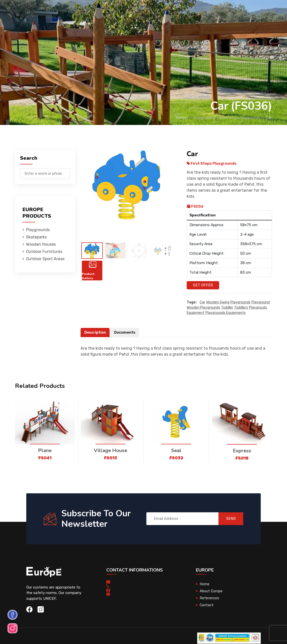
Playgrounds (64, 11)
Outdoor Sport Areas (45, 259)
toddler (227, 308)
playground (261, 302)
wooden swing (218, 302)
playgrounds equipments (226, 313)
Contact (207, 605)
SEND (228, 519)
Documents (126, 332)
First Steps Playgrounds (237, 118)
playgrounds (240, 302)
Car (202, 302)
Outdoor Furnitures (164, 11)
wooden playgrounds (203, 308)
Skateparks (93, 11)
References (210, 598)
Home (168, 118)
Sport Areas (201, 11)
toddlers (241, 308)
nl (255, 12)
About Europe (212, 591)
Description (96, 332)
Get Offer (203, 285)
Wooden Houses (124, 11)
